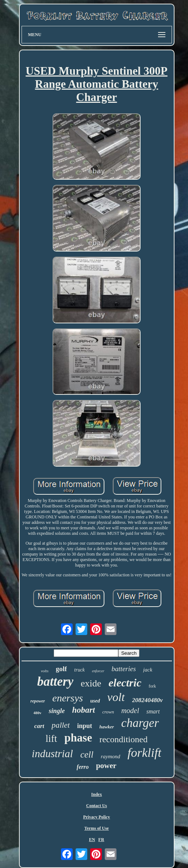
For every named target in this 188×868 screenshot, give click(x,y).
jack (148, 670)
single (57, 711)
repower (38, 701)
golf (62, 669)
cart (39, 726)
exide (91, 683)
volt (116, 697)
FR (101, 840)
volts (45, 671)
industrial (52, 754)
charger (140, 723)
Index (97, 794)
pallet (61, 725)
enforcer (98, 671)
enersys (68, 698)
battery (55, 682)
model (130, 711)
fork (152, 686)
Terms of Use (97, 828)
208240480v (147, 700)
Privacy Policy (97, 817)
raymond (110, 756)
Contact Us (97, 806)
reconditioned (123, 739)
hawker (107, 727)
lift (51, 739)
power (106, 766)
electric (125, 683)
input (85, 726)
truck (79, 670)
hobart (84, 710)
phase (78, 738)
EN (92, 840)
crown (108, 712)
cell (87, 754)
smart (153, 711)
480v (37, 713)
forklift (144, 753)
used (95, 701)
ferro (83, 767)
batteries (124, 669)
